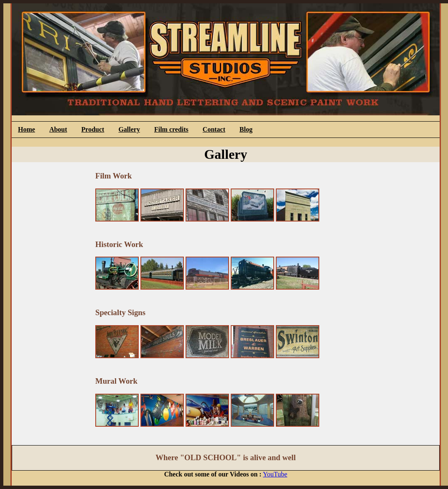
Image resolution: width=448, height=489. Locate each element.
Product (93, 129)
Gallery (129, 129)
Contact (214, 129)
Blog (246, 129)
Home (27, 129)
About (58, 129)
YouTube (275, 474)
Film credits (171, 129)
